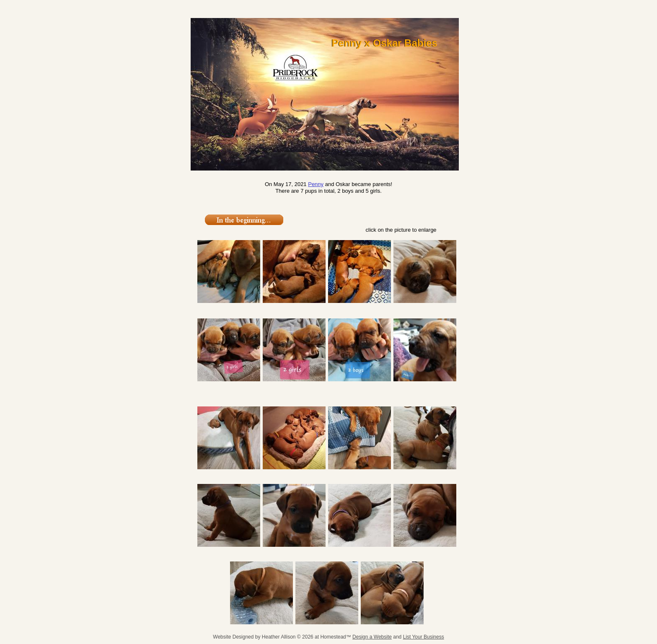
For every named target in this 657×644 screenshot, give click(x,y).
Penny (316, 184)
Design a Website (372, 637)
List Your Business (424, 637)
